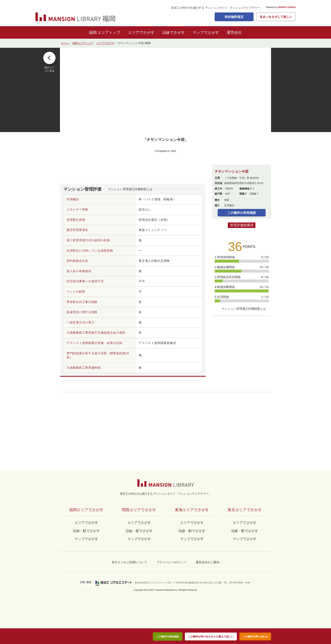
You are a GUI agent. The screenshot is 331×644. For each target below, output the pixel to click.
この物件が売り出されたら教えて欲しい (211, 637)
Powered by (281, 7)
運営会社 (234, 33)
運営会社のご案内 (208, 562)
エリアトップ (109, 33)
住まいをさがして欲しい (276, 17)
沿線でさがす (174, 33)
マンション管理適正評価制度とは (130, 189)
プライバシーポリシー (171, 562)
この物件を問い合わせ (255, 637)
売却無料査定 (234, 17)
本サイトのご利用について (129, 562)
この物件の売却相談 (242, 213)
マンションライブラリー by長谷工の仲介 (166, 483)
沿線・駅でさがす (245, 531)
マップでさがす (206, 33)
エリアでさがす (141, 33)
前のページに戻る (49, 69)
